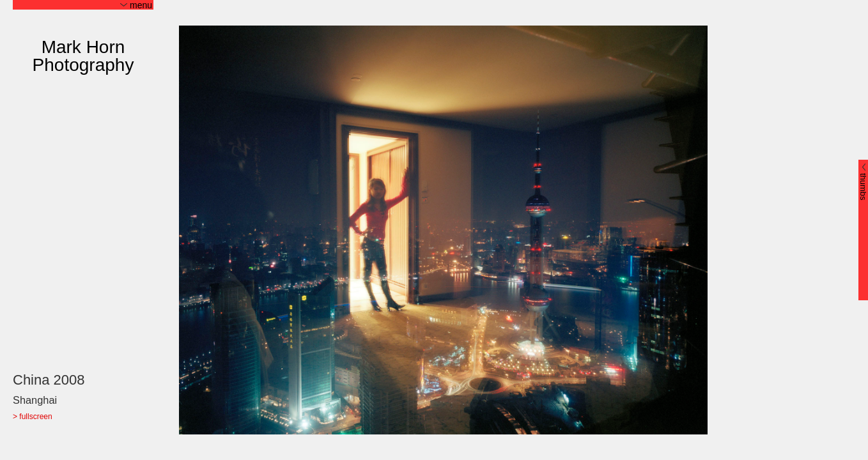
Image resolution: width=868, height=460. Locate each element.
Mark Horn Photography (83, 56)
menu (136, 5)
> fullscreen (33, 417)
